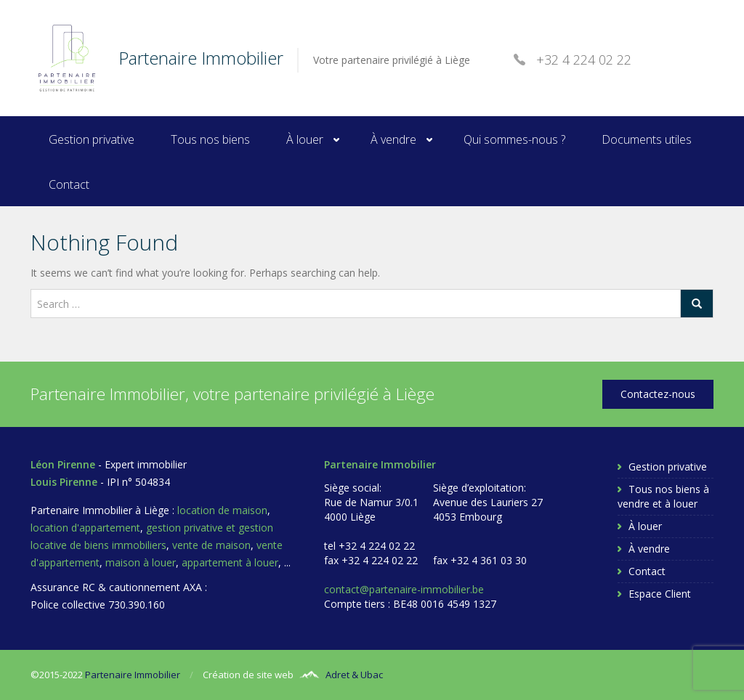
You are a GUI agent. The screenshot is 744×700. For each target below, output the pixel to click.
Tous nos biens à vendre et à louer (663, 496)
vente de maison (211, 545)
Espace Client (660, 594)
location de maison (222, 510)
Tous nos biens (210, 139)
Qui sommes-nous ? (514, 139)
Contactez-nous (658, 394)
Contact (69, 184)
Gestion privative (92, 139)
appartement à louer (230, 562)
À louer (305, 139)
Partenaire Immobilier (133, 675)
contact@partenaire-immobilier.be (404, 589)
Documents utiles (647, 139)
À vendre (393, 139)
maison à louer (141, 562)
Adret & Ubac (354, 675)
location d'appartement (85, 528)
